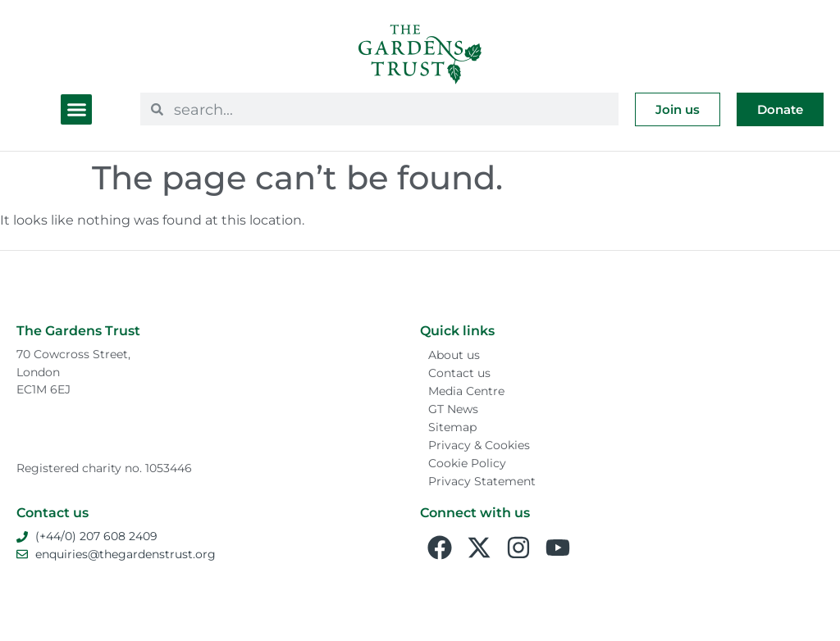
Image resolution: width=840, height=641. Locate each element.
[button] (76, 110)
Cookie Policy (467, 463)
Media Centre (466, 391)
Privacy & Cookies (479, 445)
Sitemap (452, 427)
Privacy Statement (482, 481)
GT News (453, 409)
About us (454, 355)
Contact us (459, 373)
